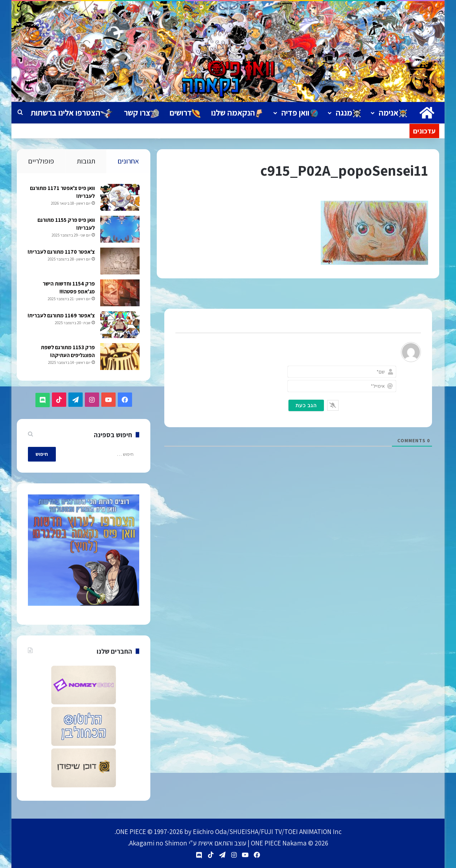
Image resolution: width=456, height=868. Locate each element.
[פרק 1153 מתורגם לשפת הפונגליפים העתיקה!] (120, 357)
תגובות (86, 161)
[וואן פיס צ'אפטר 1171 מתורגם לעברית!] (120, 198)
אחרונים (128, 161)
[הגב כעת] (306, 405)
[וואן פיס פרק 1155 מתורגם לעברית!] (120, 230)
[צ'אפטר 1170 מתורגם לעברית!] (120, 261)
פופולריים (41, 161)
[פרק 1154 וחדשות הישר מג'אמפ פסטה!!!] (120, 293)
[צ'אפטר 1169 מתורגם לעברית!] (120, 325)
